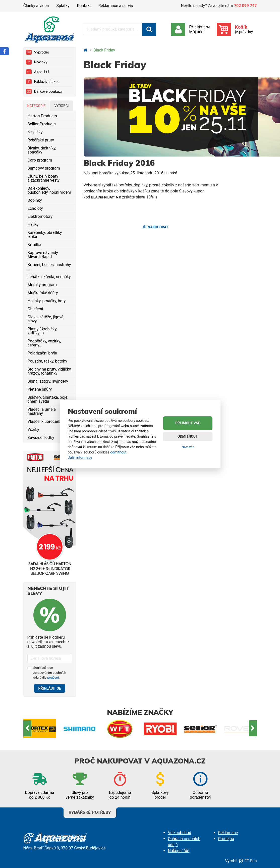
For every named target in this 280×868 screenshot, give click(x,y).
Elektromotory (40, 216)
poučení (53, 677)
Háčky (33, 224)
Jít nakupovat (155, 227)
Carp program (40, 160)
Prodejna (226, 839)
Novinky (37, 62)
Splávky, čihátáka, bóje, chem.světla (48, 399)
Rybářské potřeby (90, 811)
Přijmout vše (188, 423)
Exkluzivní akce (43, 82)
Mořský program (42, 285)
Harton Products (42, 116)
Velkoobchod (179, 833)
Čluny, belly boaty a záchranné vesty (44, 178)
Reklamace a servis (116, 6)
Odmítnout (188, 437)
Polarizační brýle (42, 353)
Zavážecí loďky (41, 438)
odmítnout (118, 452)
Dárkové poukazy (44, 91)
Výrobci (61, 106)
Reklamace (228, 833)
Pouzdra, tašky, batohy (47, 361)
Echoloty (35, 208)
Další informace (80, 457)
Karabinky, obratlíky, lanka (45, 235)
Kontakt (84, 6)
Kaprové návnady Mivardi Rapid (43, 255)
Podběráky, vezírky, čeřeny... (44, 343)
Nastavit (188, 447)
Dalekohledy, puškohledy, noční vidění (49, 190)
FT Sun (247, 861)
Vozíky (33, 429)
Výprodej (37, 52)
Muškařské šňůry (43, 293)
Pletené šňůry (40, 389)
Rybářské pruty (41, 140)
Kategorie (37, 106)
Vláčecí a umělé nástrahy (42, 411)
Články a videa (36, 6)
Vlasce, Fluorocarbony (47, 421)
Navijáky (35, 132)
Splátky (63, 6)
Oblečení (35, 309)
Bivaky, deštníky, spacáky (42, 150)
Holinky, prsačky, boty (47, 301)
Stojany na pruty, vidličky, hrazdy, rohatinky (50, 371)
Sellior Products (42, 124)
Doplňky (35, 200)
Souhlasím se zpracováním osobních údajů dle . (50, 673)
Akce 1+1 (38, 72)
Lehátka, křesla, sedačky (49, 277)
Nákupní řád (179, 851)
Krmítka (35, 245)
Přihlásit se (50, 688)
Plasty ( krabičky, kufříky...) (42, 331)
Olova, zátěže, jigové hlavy (46, 319)
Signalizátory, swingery (48, 381)
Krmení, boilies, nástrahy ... (49, 267)
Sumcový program (44, 168)
